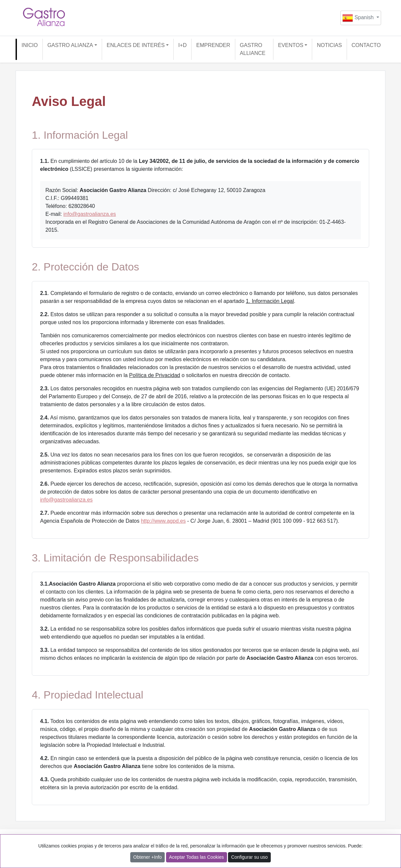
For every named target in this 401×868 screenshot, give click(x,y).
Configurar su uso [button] (249, 857)
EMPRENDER (213, 45)
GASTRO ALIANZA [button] (70, 45)
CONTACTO (366, 45)
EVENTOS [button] (291, 45)
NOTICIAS (329, 45)
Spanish (359, 18)
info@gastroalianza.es (90, 214)
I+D (182, 45)
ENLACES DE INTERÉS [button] (136, 45)
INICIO (30, 45)
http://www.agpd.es (163, 521)
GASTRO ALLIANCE (253, 49)
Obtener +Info (147, 857)
